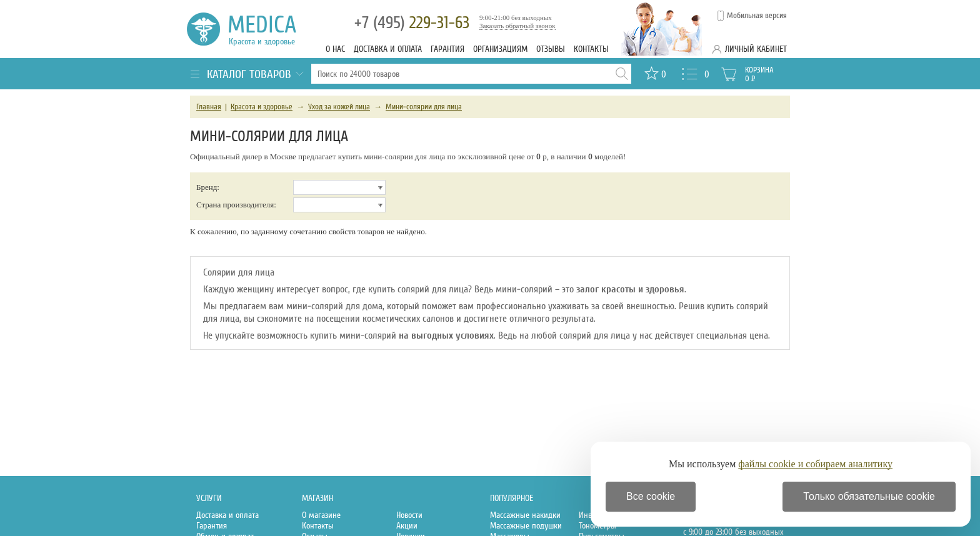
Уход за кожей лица (339, 107)
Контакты (591, 49)
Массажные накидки (525, 515)
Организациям (500, 49)
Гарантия (447, 49)
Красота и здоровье (262, 107)
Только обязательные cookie (869, 496)
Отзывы (551, 49)
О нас (335, 49)
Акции (407, 526)
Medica (269, 29)
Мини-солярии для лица (424, 107)
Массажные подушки (526, 526)
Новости (409, 515)
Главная (209, 107)
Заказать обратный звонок (517, 26)
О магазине (321, 515)
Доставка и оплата (388, 49)
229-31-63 (412, 23)
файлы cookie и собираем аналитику (815, 464)
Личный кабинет (756, 49)
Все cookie (651, 496)
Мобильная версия (757, 16)
